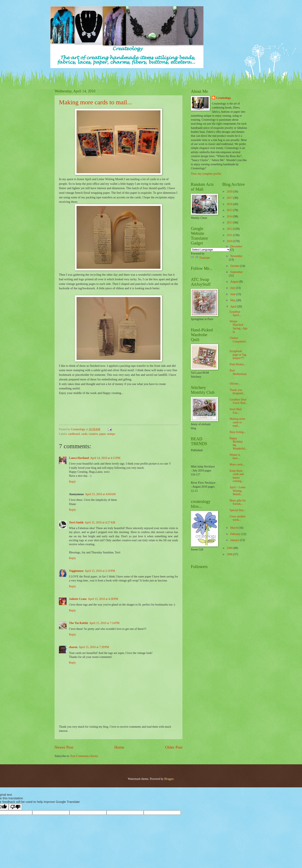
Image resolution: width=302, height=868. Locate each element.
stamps (111, 434)
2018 (230, 192)
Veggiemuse (76, 571)
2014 (230, 216)
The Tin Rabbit (79, 623)
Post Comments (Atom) (84, 756)
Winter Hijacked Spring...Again (238, 327)
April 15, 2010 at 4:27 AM (100, 522)
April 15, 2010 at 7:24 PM (104, 623)
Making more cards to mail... (95, 102)
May (233, 300)
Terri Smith (76, 522)
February (236, 534)
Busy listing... (238, 432)
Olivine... (235, 384)
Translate (200, 258)
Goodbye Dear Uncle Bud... (238, 401)
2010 (230, 241)
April (234, 307)
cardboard (74, 434)
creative (93, 434)
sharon (73, 647)
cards (84, 434)
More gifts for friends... (238, 502)
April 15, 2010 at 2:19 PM (100, 571)
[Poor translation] (15, 807)
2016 (230, 204)
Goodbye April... (235, 314)
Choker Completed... (238, 341)
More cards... (237, 464)
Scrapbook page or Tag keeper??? (238, 355)
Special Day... (238, 510)
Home (119, 747)
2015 (230, 210)
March (234, 528)
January (235, 540)
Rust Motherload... (238, 374)
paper (103, 434)
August (235, 282)
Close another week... (237, 518)
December (236, 246)
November (236, 256)
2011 (230, 235)
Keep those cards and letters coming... (236, 476)
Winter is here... (235, 457)
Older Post (174, 747)
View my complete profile (206, 174)
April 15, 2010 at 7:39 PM (94, 647)
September (236, 272)
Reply (72, 482)
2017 (230, 198)
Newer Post (64, 747)
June (233, 294)
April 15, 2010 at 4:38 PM (103, 599)
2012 (230, 229)
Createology (223, 98)
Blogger (169, 779)
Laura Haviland (79, 458)
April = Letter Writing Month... (238, 491)
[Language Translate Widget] (210, 250)
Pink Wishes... (238, 364)
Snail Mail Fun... (236, 411)
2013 (230, 223)
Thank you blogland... (237, 392)
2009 (230, 548)
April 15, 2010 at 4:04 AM (100, 494)
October (235, 266)
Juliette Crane (78, 599)
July (233, 288)
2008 (230, 554)
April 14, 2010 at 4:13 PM (105, 458)
